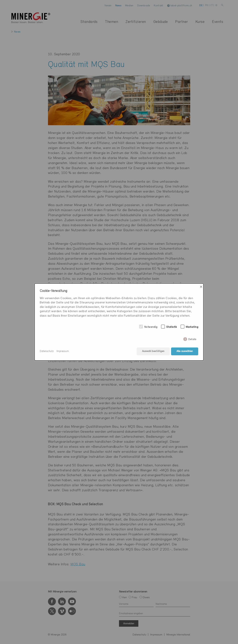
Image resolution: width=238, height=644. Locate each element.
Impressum (63, 351)
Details (192, 339)
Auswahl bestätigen (153, 351)
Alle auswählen (185, 351)
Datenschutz (47, 351)
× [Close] (201, 287)
